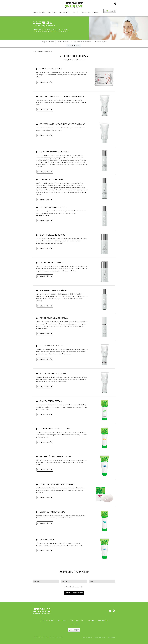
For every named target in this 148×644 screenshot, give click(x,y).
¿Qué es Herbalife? (39, 12)
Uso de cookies (111, 637)
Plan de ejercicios (65, 12)
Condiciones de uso (88, 637)
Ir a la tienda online (43, 82)
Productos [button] (52, 12)
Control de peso (63, 42)
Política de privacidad (100, 637)
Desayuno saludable (48, 42)
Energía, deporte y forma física (82, 42)
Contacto (96, 12)
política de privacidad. (77, 587)
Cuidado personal (74, 46)
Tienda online (86, 12)
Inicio (35, 51)
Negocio (76, 12)
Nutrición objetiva (101, 42)
